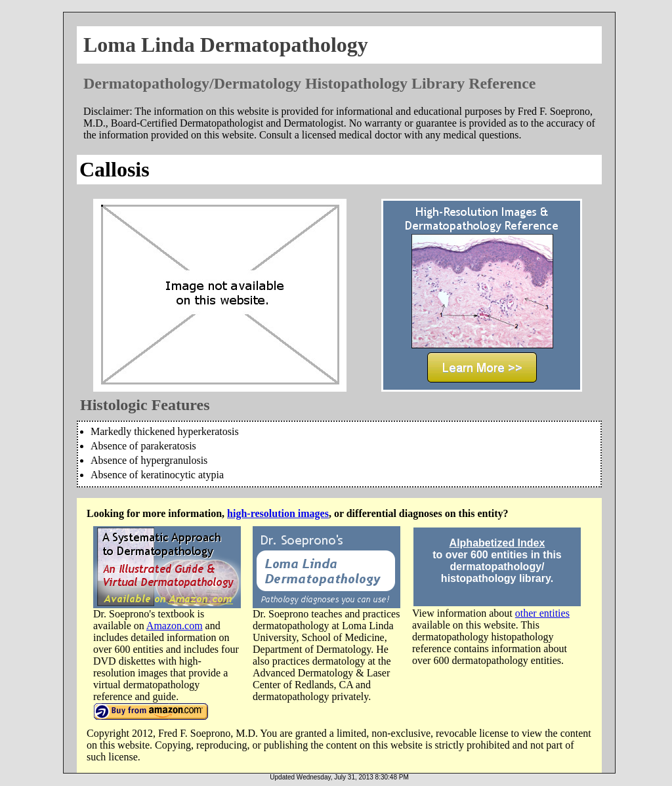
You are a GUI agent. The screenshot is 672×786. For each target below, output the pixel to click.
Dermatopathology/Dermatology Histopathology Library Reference (309, 83)
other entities (542, 613)
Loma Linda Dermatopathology (226, 45)
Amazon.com (175, 626)
